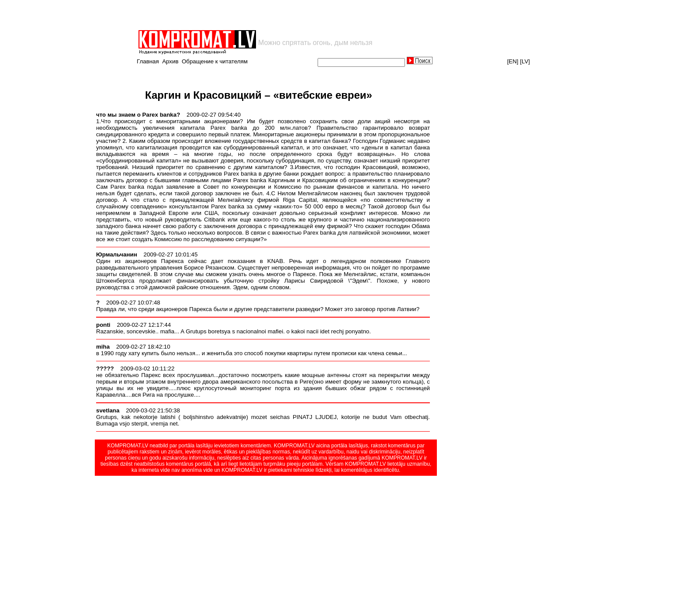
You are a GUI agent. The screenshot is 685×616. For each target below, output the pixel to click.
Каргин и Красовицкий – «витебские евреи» (259, 95)
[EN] (513, 61)
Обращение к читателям (215, 61)
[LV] (525, 61)
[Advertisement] (239, 15)
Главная (148, 61)
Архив (170, 61)
